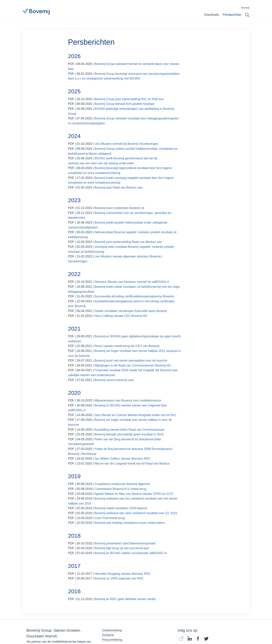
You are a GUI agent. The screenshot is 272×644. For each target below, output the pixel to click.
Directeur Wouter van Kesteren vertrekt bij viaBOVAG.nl (132, 282)
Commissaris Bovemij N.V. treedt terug (120, 489)
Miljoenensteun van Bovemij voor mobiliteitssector (128, 400)
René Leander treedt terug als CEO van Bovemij (127, 346)
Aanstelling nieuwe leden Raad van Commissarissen (130, 430)
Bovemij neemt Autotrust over (114, 380)
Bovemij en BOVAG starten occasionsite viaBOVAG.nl (131, 553)
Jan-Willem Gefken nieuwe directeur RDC (122, 459)
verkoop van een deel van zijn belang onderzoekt (101, 163)
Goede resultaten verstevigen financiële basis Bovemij (131, 311)
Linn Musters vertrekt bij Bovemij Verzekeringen (126, 144)
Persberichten (232, 15)
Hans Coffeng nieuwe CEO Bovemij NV (121, 316)
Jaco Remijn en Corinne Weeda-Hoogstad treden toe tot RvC (135, 415)
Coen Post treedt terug (110, 518)
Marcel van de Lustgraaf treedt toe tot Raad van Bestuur (132, 464)
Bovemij (245, 8)
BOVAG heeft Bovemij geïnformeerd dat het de (126, 158)
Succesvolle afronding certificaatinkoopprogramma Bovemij (134, 296)
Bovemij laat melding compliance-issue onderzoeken (130, 523)
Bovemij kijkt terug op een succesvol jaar (122, 548)
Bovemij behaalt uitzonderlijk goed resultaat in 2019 (129, 434)
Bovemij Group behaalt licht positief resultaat (124, 104)
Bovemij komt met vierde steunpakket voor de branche (131, 361)
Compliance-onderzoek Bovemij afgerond (123, 484)
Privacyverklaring (112, 640)
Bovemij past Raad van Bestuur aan (119, 188)
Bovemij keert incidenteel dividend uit (119, 208)
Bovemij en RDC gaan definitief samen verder (125, 599)
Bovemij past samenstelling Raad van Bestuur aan (128, 242)
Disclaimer (108, 635)
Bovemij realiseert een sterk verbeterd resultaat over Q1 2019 (136, 513)
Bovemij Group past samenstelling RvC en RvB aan (129, 99)
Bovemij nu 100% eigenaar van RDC (119, 578)
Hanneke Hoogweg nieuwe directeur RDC (122, 574)
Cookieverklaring (112, 630)
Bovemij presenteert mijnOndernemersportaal (125, 543)
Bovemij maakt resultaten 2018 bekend (121, 508)
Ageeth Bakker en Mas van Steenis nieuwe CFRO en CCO (134, 494)
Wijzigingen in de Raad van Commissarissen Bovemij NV (133, 365)
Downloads (211, 15)
